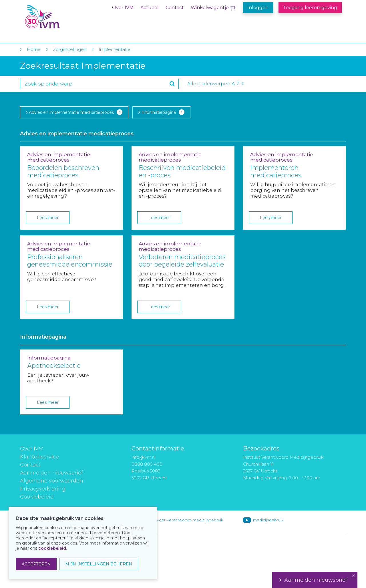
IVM (59, 17)
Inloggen (258, 8)
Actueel (150, 8)
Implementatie (115, 49)
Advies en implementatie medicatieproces (74, 112)
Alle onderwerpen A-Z (215, 84)
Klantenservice (39, 457)
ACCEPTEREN (36, 564)
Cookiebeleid (37, 497)
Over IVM (123, 8)
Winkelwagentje (210, 8)
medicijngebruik (268, 520)
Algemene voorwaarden (52, 481)
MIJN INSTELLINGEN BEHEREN (99, 564)
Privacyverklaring (43, 489)
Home (34, 49)
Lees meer (48, 218)
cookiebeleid (52, 548)
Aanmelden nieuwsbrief (51, 473)
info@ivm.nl (144, 457)
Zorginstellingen (70, 49)
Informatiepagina (161, 112)
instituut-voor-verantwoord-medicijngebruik (182, 520)
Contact (175, 8)
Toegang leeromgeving (310, 8)
